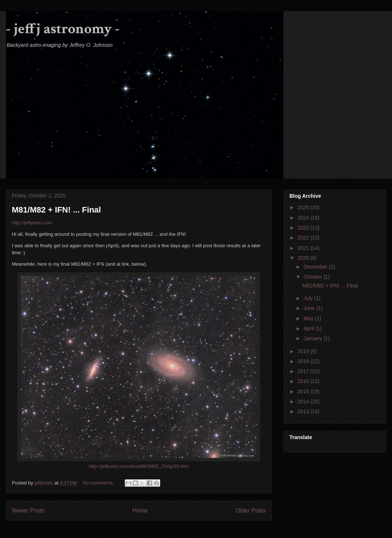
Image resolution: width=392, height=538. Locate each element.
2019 (304, 351)
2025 (304, 207)
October (313, 277)
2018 (304, 361)
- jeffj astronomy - (63, 29)
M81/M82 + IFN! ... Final (56, 210)
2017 (304, 371)
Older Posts (251, 511)
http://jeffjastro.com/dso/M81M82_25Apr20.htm (139, 466)
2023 (304, 228)
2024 (304, 218)
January (313, 338)
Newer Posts (28, 511)
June (310, 308)
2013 (304, 411)
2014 (304, 401)
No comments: (99, 483)
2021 (304, 248)
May (309, 318)
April (309, 328)
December (316, 267)
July (309, 298)
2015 (304, 392)
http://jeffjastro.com (32, 223)
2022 (304, 238)
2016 (304, 381)
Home (140, 511)
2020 (304, 258)
